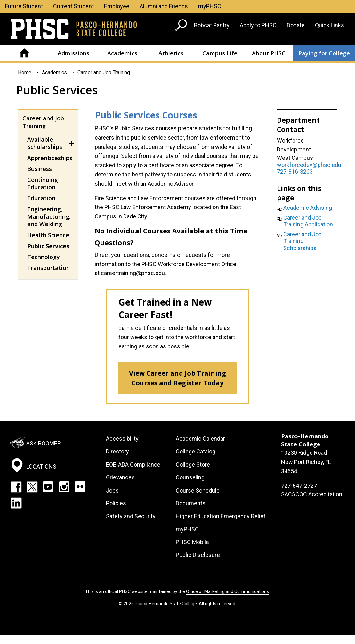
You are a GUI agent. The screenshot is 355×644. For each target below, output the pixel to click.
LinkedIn (16, 503)
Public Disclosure (198, 555)
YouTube (48, 487)
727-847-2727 (299, 486)
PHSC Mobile (192, 542)
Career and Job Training (104, 73)
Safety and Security (131, 516)
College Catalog (196, 451)
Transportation (48, 268)
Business (40, 169)
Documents (191, 503)
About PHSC (269, 53)
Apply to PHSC (258, 25)
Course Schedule (198, 490)
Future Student (24, 6)
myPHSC (210, 6)
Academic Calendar (200, 439)
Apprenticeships (50, 158)
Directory (117, 451)
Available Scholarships (45, 143)
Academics (122, 53)
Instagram (64, 487)
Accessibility (122, 439)
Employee (117, 6)
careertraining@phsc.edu (133, 273)
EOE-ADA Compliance (133, 465)
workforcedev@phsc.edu (309, 165)
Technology (44, 257)
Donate (296, 25)
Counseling (190, 477)
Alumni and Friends (164, 6)
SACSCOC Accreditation (312, 494)
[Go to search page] (182, 26)
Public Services (48, 246)
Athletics (171, 53)
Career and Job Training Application (308, 221)
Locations (41, 466)
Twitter (32, 487)
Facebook (16, 487)
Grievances (120, 477)
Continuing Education (43, 183)
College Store (193, 465)
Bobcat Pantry (212, 25)
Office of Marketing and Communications (227, 591)
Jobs (112, 490)
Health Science (48, 235)
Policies (116, 503)
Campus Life (220, 53)
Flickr (80, 487)
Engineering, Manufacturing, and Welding (49, 217)
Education (41, 198)
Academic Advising (308, 208)
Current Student (73, 6)
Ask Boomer (44, 443)
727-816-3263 (295, 171)
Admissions (73, 53)
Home (24, 53)
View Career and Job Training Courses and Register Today (177, 378)
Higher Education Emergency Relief (221, 516)
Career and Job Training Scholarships (303, 241)
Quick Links (330, 25)
